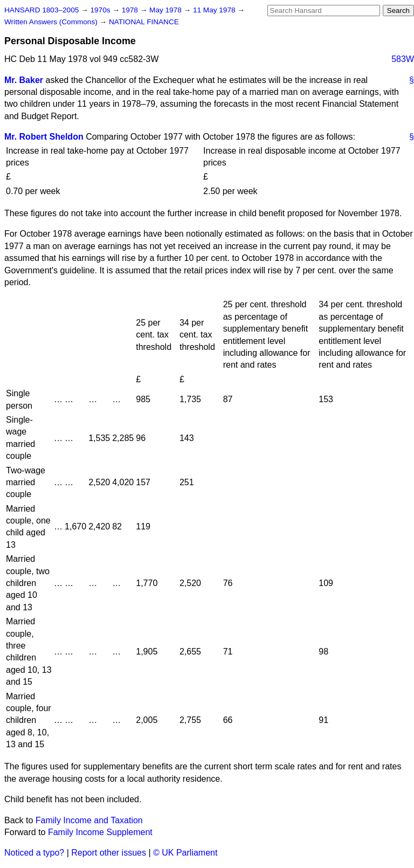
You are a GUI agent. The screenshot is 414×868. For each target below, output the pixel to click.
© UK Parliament (185, 853)
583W (403, 59)
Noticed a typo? (34, 853)
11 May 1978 (215, 10)
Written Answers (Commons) (52, 22)
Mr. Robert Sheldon (44, 137)
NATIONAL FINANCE (144, 22)
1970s (101, 10)
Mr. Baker (24, 80)
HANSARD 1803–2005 (42, 10)
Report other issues (109, 853)
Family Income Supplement (100, 832)
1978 (131, 10)
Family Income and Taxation (89, 820)
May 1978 (166, 10)
